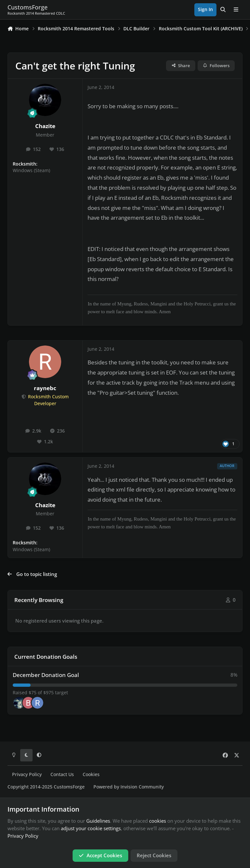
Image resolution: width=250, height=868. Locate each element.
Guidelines (98, 821)
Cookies (91, 774)
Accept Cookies (100, 855)
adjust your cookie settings (91, 828)
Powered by (129, 787)
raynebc (45, 388)
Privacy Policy (27, 774)
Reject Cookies (154, 855)
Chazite (45, 126)
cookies (158, 821)
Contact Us (62, 774)
